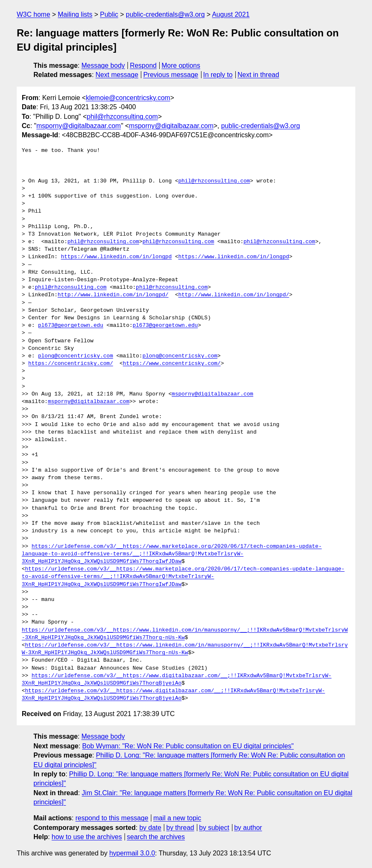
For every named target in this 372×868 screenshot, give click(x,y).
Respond (143, 65)
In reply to (218, 75)
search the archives (156, 837)
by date (150, 828)
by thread (180, 828)
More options (181, 65)
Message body (103, 65)
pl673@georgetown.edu (71, 326)
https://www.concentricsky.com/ (172, 364)
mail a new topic (177, 818)
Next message (117, 75)
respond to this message (112, 818)
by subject (214, 828)
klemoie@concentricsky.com (128, 98)
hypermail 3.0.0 (132, 853)
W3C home (33, 14)
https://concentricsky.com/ (71, 364)
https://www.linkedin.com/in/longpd (116, 257)
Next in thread (258, 75)
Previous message (171, 75)
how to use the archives (87, 837)
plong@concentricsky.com (75, 356)
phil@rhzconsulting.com (122, 117)
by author (248, 828)
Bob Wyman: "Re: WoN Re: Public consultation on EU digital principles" (188, 746)
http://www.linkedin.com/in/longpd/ (113, 295)
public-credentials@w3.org (165, 14)
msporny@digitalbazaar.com (79, 126)
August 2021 (231, 14)
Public (109, 14)
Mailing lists (75, 14)
